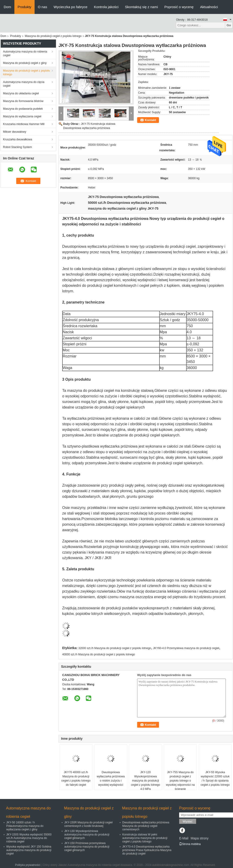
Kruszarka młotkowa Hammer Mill (24, 124)
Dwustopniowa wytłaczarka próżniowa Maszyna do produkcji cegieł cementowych (146, 826)
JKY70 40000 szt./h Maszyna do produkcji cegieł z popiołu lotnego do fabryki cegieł (76, 779)
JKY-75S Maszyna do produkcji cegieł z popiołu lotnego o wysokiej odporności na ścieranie (180, 781)
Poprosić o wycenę (179, 7)
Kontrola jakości (106, 7)
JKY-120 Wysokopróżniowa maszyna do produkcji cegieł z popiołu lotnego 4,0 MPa (145, 781)
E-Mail (184, 838)
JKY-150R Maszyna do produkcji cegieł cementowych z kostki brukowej (88, 824)
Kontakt (150, 120)
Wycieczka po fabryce (71, 7)
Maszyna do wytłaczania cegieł (22, 116)
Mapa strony (199, 838)
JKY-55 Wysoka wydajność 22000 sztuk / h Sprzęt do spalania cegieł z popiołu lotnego (215, 779)
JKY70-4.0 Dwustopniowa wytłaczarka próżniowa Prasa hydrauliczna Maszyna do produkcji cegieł (147, 850)
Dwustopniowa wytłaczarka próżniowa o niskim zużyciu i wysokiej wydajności (111, 779)
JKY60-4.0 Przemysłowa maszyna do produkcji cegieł (186, 648)
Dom (7, 7)
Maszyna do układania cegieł (21, 93)
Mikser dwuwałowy (15, 132)
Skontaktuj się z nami (142, 7)
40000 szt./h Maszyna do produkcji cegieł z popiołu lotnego (99, 654)
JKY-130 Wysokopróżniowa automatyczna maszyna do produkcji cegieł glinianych (87, 835)
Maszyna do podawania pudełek (23, 109)
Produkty (24, 7)
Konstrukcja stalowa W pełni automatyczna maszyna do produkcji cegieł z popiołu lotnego (145, 838)
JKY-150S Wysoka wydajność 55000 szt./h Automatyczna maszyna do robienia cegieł (29, 838)
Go (229, 25)
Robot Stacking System (18, 147)
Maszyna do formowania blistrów (23, 101)
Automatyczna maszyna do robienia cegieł (25, 53)
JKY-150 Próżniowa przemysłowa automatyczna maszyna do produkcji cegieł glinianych (87, 847)
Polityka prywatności (28, 865)
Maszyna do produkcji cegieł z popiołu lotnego (53, 36)
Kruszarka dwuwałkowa (18, 139)
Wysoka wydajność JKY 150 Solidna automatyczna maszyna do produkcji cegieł (29, 850)
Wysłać (188, 821)
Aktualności (209, 7)
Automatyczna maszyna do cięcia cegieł (24, 84)
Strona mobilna (190, 844)
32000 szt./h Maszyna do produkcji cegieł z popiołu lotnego (115, 648)
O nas (42, 7)
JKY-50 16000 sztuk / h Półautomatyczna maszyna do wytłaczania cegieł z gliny (25, 826)
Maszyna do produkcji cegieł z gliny (25, 63)
